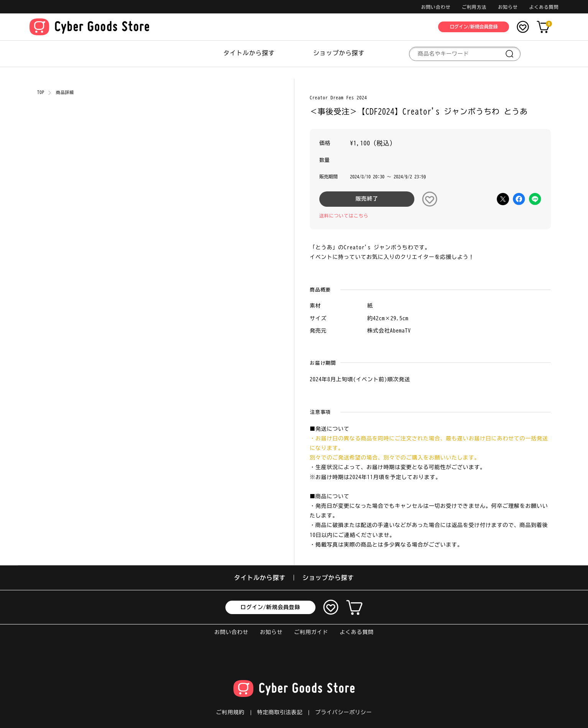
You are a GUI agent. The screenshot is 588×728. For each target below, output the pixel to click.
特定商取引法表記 (280, 712)
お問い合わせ (436, 7)
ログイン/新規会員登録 (271, 607)
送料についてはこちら (344, 216)
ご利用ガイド (311, 632)
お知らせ (508, 7)
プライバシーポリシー (343, 712)
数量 (325, 160)
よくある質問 (544, 7)
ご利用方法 (474, 7)
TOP (41, 92)
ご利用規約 (230, 712)
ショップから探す (339, 53)
